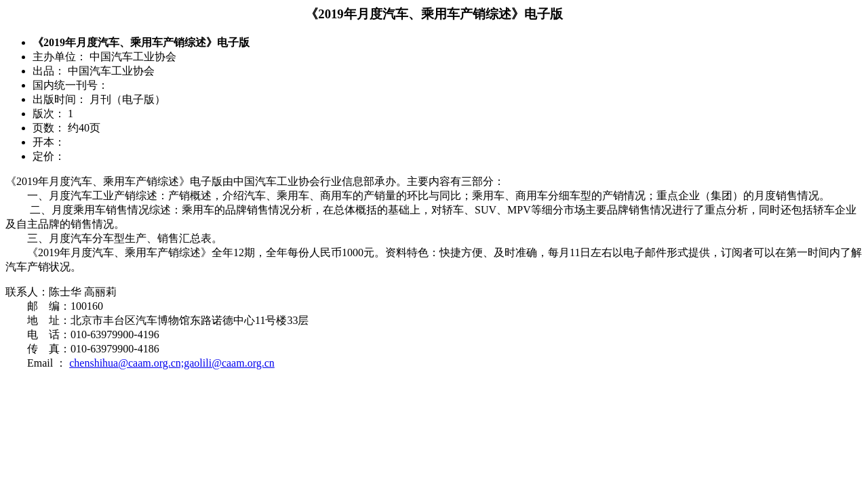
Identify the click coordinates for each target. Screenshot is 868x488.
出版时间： (60, 99)
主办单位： (60, 57)
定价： (49, 156)
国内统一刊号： (71, 85)
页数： (49, 128)
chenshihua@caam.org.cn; (126, 363)
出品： (49, 71)
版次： (49, 114)
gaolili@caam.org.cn (229, 363)
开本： (49, 142)
